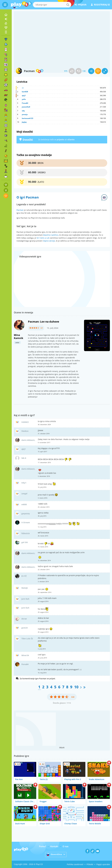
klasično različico (51, 235)
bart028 (25, 92)
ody (23, 111)
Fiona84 (25, 103)
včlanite (71, 139)
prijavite (60, 139)
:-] (23, 88)
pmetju (25, 114)
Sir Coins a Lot (43, 238)
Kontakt (54, 846)
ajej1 (24, 96)
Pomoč (43, 846)
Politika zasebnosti (75, 864)
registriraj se (100, 5)
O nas (66, 846)
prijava (81, 5)
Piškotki (90, 864)
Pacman (20, 210)
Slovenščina (54, 854)
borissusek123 (28, 118)
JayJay (24, 122)
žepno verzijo (49, 241)
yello (24, 99)
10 (76, 687)
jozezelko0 (26, 107)
